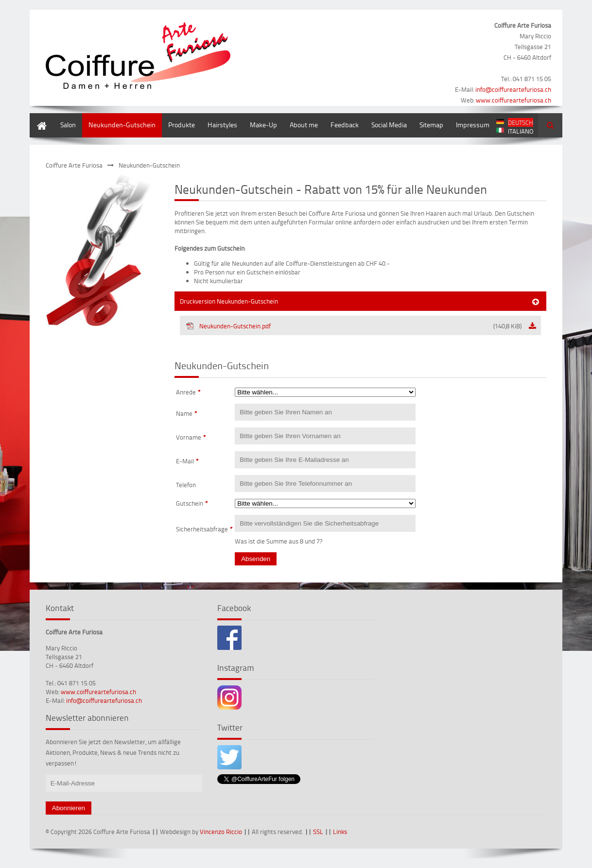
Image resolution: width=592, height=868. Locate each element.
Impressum (473, 125)
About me (304, 125)
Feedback (345, 125)
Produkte (182, 125)
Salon (68, 125)
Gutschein (192, 503)
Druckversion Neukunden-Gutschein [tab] (229, 301)
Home (38, 118)
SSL (318, 832)
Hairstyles (222, 125)
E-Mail (187, 461)
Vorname (191, 437)
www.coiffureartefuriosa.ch (514, 100)
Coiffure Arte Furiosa (74, 165)
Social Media (389, 125)
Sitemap (431, 125)
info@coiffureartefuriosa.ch (513, 89)
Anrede (188, 392)
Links (340, 832)
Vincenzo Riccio (221, 832)
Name (187, 413)
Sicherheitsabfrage (204, 529)
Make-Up (263, 125)
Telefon (186, 485)
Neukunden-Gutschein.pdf (354, 326)
